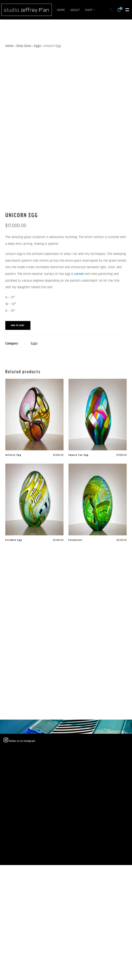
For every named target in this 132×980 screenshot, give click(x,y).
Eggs (38, 46)
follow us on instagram (19, 741)
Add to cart (18, 325)
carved (79, 274)
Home (9, 46)
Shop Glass (24, 46)
